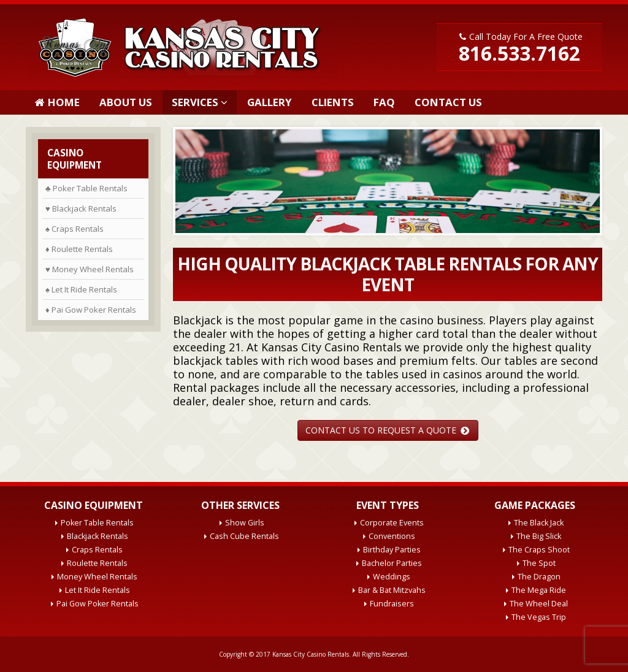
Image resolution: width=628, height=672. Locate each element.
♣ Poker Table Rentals (86, 188)
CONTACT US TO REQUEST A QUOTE (387, 430)
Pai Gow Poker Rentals (98, 604)
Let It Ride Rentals (98, 590)
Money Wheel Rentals (97, 577)
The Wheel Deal (539, 604)
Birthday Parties (392, 550)
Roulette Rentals (97, 563)
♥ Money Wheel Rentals (90, 269)
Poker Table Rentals (97, 523)
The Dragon (539, 577)
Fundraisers (392, 604)
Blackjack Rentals (98, 536)
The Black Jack (539, 523)
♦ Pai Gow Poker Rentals (91, 310)
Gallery (270, 102)
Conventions (392, 536)
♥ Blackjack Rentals (81, 208)
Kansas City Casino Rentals (311, 654)
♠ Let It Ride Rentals (81, 289)
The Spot (539, 563)
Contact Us (448, 102)
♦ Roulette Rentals (79, 249)
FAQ (384, 102)
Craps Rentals (97, 550)
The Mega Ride (539, 590)
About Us (126, 102)
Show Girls (245, 523)
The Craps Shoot (539, 550)
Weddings (392, 577)
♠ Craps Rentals (75, 229)
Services (195, 102)
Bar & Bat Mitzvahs (392, 590)
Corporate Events (392, 523)
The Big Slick (539, 536)
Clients (333, 102)
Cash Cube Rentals (244, 536)
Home (57, 102)
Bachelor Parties (392, 563)
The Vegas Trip (539, 617)
